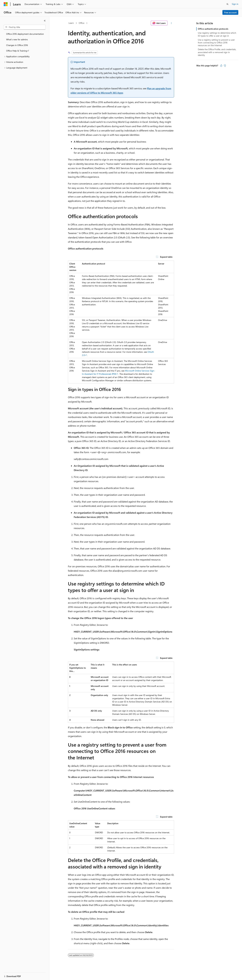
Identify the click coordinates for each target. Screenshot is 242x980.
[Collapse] (45, 21)
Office (81, 23)
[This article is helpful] (221, 66)
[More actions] (171, 23)
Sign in (235, 4)
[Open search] (227, 4)
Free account (230, 12)
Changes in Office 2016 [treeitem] (17, 45)
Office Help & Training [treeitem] (17, 51)
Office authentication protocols (213, 29)
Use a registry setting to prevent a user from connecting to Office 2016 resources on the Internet (216, 43)
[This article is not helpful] (225, 66)
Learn (71, 23)
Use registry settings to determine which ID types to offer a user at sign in (217, 34)
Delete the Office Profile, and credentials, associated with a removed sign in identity (217, 52)
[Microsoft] (6, 4)
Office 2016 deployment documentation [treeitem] (25, 34)
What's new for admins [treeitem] (17, 39)
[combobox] (25, 27)
